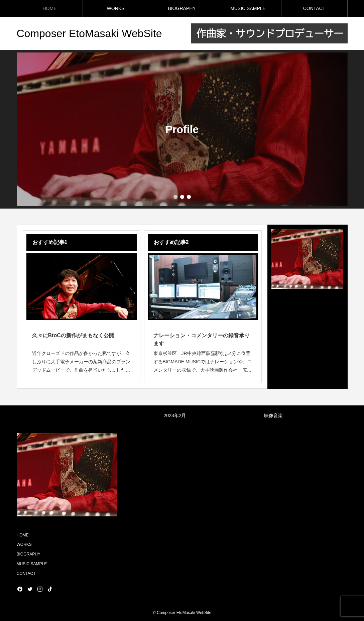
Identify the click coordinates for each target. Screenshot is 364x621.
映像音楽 (273, 415)
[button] (182, 197)
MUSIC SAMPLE (248, 8)
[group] (182, 129)
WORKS (116, 8)
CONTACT (314, 8)
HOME (50, 8)
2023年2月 (175, 415)
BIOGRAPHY (182, 8)
